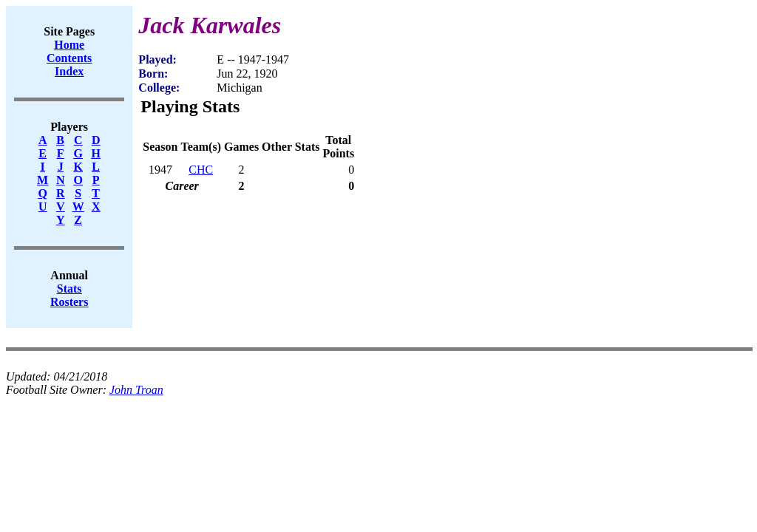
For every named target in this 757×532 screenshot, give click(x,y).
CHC (201, 170)
